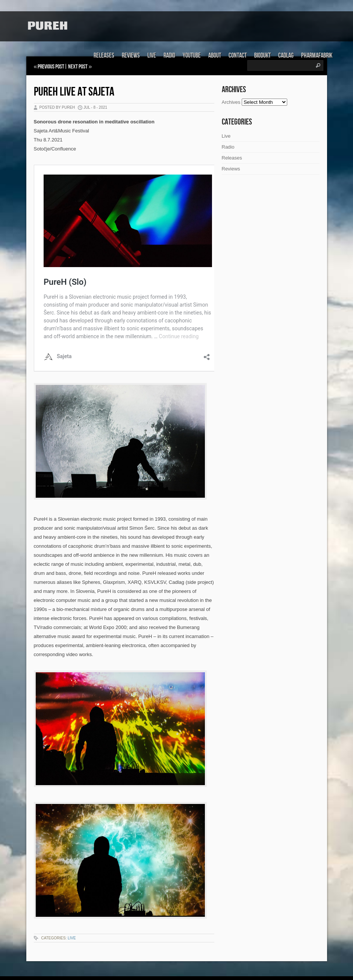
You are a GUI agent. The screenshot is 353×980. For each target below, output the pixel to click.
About (215, 55)
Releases (104, 55)
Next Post (78, 67)
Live (152, 55)
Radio (169, 55)
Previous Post (51, 67)
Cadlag (286, 55)
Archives (231, 102)
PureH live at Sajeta (74, 92)
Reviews (131, 55)
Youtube (192, 55)
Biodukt (262, 55)
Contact (238, 55)
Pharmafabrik (317, 55)
